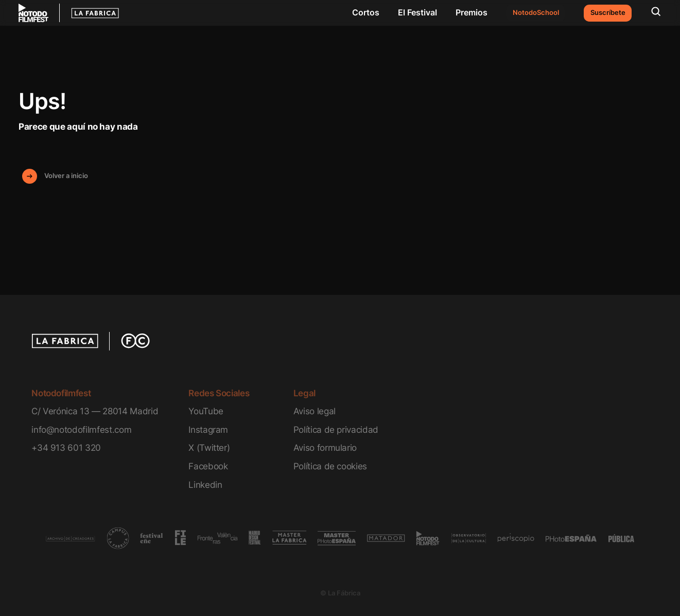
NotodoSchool (536, 13)
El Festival (417, 12)
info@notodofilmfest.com (81, 429)
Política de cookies (330, 466)
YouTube (206, 411)
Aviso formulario (325, 447)
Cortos (366, 12)
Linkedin (205, 485)
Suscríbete (608, 13)
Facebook (208, 466)
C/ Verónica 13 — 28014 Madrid (95, 411)
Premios (472, 12)
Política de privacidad (336, 429)
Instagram (208, 429)
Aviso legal (315, 411)
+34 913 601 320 (66, 447)
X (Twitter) (209, 447)
